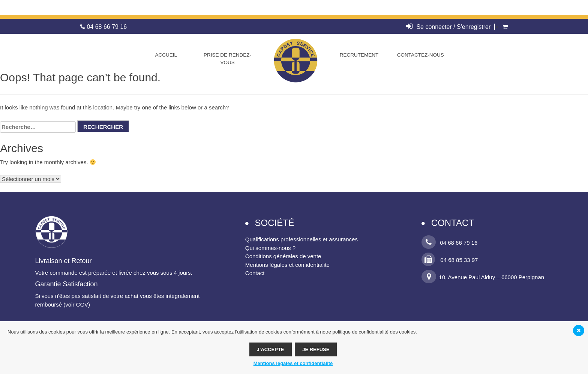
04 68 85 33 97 (450, 260)
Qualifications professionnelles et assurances (301, 239)
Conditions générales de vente (283, 256)
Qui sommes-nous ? (270, 248)
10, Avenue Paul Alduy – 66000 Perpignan (483, 277)
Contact (255, 273)
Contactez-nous (421, 55)
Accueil (166, 55)
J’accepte (271, 349)
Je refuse (316, 349)
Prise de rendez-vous (227, 59)
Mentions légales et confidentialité (287, 265)
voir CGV (77, 304)
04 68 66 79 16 (103, 27)
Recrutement (359, 55)
